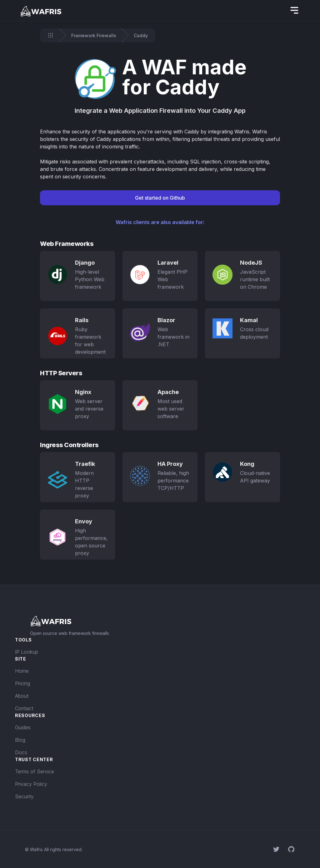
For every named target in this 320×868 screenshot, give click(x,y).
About (22, 696)
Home (22, 671)
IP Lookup (27, 652)
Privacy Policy (31, 784)
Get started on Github (160, 198)
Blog (20, 740)
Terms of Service (35, 771)
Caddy (141, 35)
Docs (21, 752)
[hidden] (294, 10)
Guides (23, 727)
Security (24, 796)
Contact (24, 708)
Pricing (22, 683)
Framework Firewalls (94, 35)
